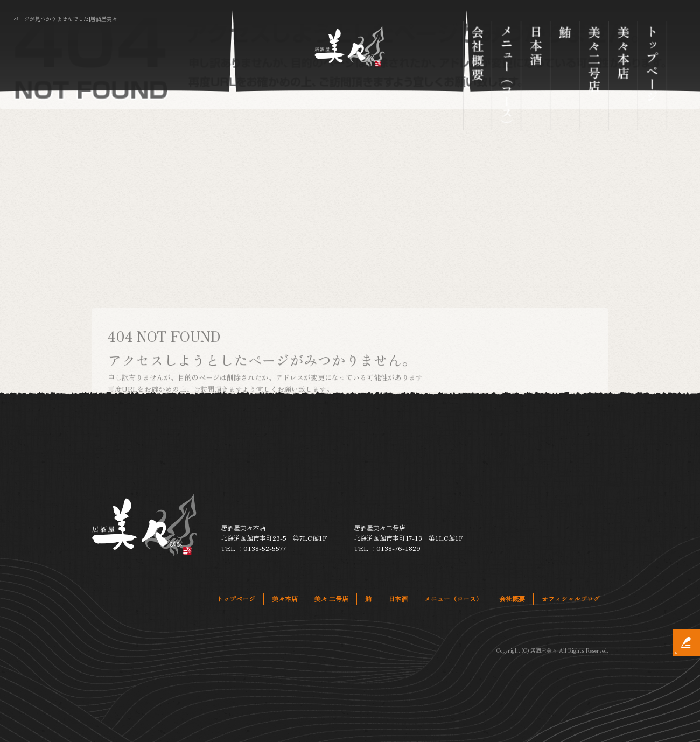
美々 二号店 (594, 76)
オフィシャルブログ (571, 598)
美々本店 (623, 76)
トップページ (652, 76)
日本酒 (536, 76)
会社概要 (477, 76)
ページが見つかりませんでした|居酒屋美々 (65, 19)
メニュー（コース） (506, 76)
